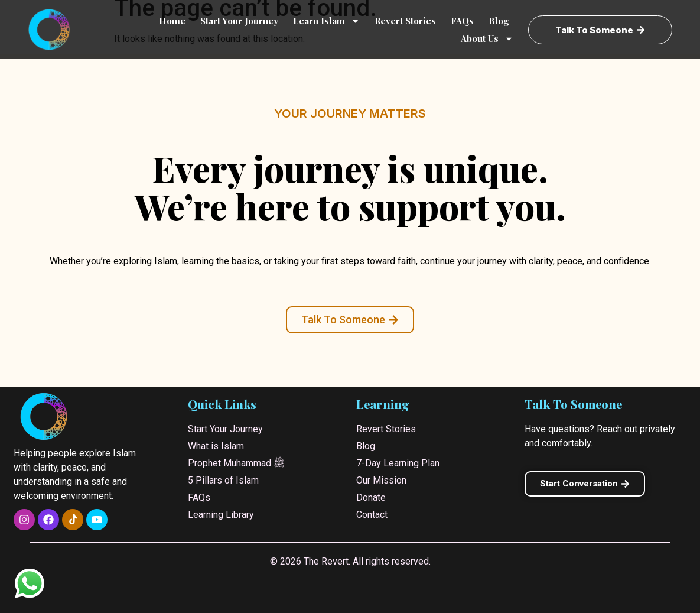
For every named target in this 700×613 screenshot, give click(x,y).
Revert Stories (405, 21)
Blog (499, 21)
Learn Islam (326, 21)
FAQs (462, 21)
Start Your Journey (239, 21)
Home (172, 21)
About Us (487, 38)
